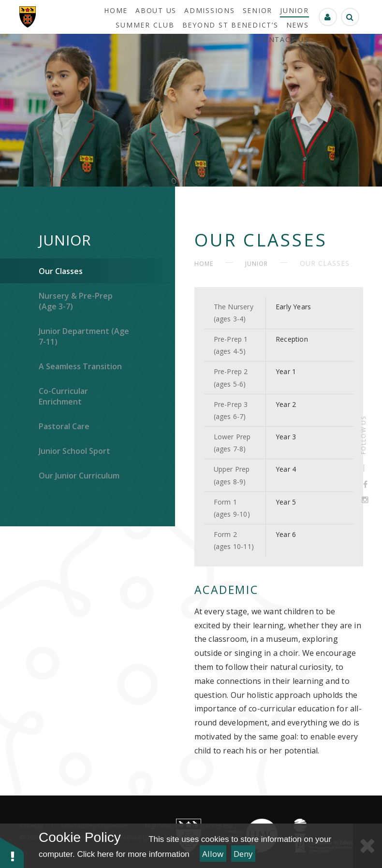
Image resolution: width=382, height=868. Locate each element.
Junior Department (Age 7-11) (84, 336)
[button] (12, 852)
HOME (204, 264)
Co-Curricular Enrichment (63, 396)
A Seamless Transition (80, 366)
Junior (65, 240)
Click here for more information (133, 854)
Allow (213, 854)
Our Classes (61, 271)
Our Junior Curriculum (79, 476)
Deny (243, 854)
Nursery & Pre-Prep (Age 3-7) (76, 301)
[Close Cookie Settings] (367, 846)
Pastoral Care (64, 426)
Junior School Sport (74, 451)
